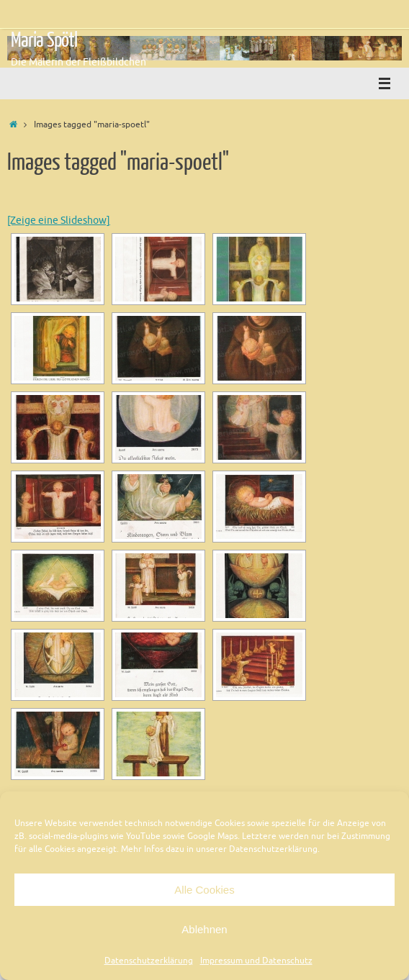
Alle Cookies (204, 890)
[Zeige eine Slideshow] (59, 221)
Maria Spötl (44, 40)
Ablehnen (204, 929)
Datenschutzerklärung (149, 961)
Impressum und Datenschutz (256, 961)
